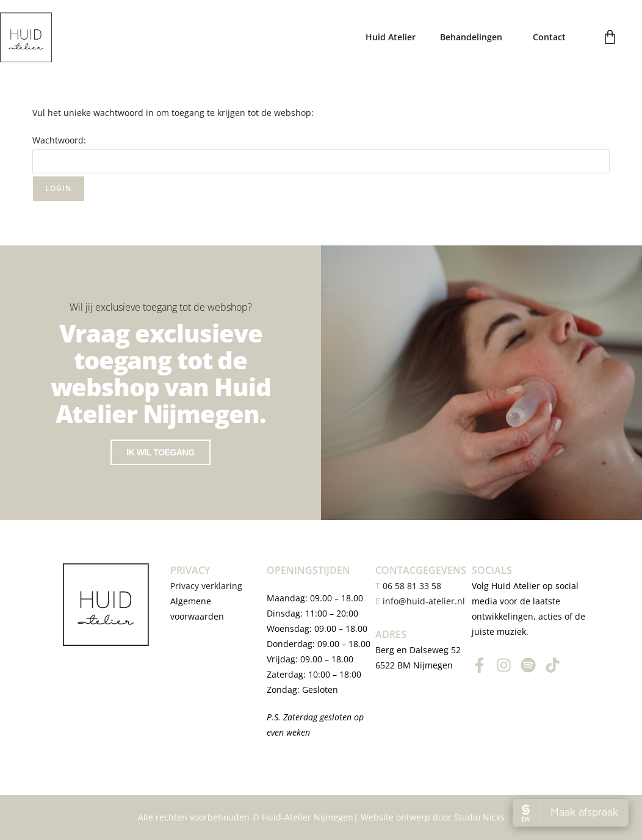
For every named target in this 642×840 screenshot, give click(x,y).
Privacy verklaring (207, 586)
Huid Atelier (391, 37)
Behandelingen (474, 37)
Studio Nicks (479, 817)
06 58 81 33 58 (408, 586)
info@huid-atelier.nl (424, 601)
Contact (549, 37)
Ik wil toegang (160, 452)
